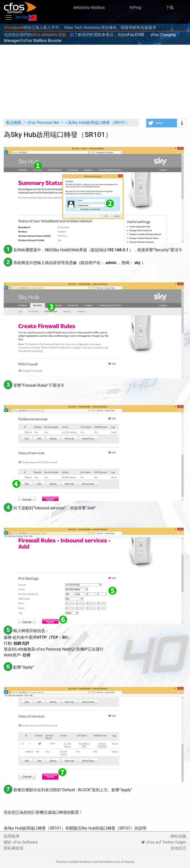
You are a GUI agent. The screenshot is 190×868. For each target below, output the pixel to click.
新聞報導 (12, 836)
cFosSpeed (14, 28)
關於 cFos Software (21, 842)
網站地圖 (178, 836)
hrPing (135, 8)
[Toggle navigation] (9, 17)
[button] (162, 123)
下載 (170, 8)
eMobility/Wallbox (89, 8)
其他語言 (178, 848)
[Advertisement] (95, 82)
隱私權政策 (14, 848)
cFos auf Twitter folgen (164, 842)
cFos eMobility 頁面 (49, 35)
